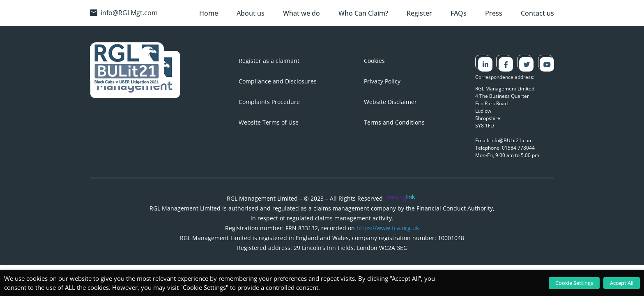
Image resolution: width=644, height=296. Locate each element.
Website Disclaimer (390, 102)
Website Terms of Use (269, 122)
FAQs (459, 13)
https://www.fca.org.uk (388, 228)
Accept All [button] (622, 283)
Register (419, 13)
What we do (301, 13)
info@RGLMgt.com (124, 13)
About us (251, 13)
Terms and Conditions (394, 122)
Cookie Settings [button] (574, 283)
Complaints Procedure (269, 102)
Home (209, 13)
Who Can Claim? (363, 13)
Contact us (537, 13)
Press (494, 13)
